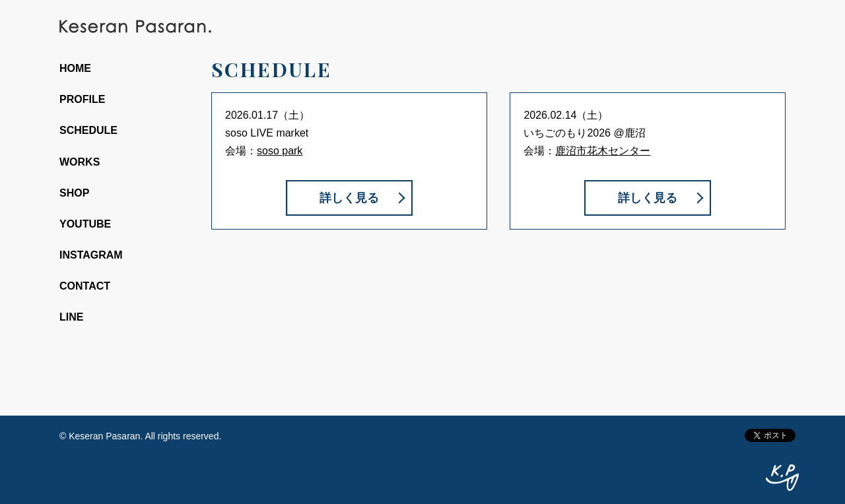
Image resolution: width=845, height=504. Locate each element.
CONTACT (85, 286)
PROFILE (82, 99)
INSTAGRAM (91, 255)
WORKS (80, 162)
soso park (280, 151)
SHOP (74, 193)
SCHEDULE (88, 130)
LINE (71, 317)
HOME (75, 68)
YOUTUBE (85, 224)
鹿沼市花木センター (603, 151)
